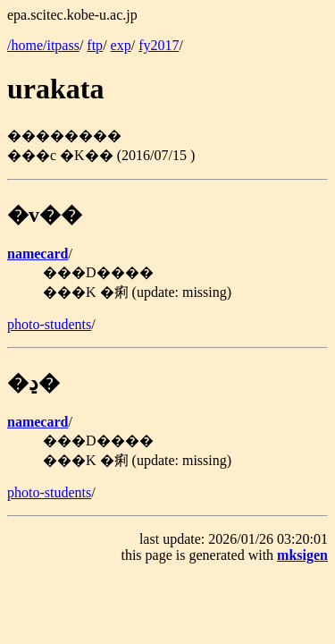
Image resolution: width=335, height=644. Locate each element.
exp (121, 45)
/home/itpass (43, 45)
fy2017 (159, 45)
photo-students (49, 324)
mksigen (302, 555)
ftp (95, 45)
